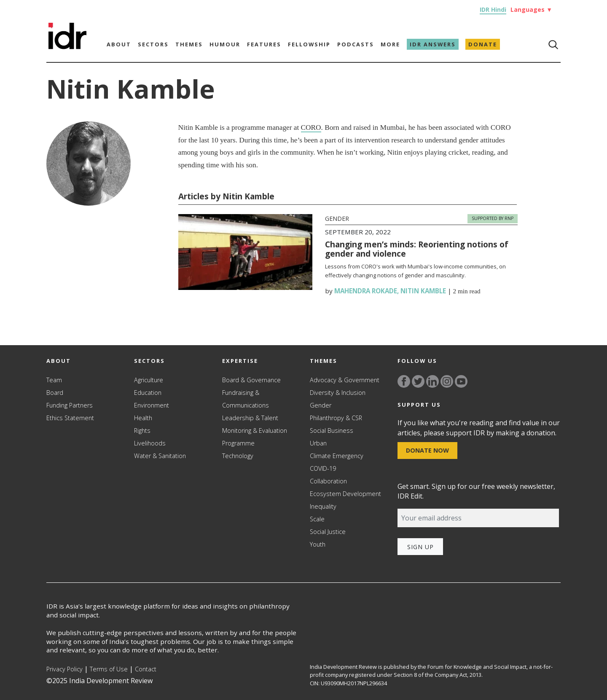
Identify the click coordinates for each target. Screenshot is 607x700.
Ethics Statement (70, 418)
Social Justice (328, 532)
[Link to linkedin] (432, 381)
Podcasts (356, 44)
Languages (531, 9)
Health (143, 418)
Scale (317, 519)
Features (264, 44)
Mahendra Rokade (366, 291)
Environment (152, 405)
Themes (189, 44)
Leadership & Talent (250, 418)
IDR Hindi (493, 9)
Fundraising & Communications (246, 399)
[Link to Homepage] (67, 31)
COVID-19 (323, 468)
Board (55, 393)
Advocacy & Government (345, 380)
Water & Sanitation (160, 456)
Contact (146, 669)
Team (54, 380)
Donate (483, 44)
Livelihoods (150, 443)
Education (148, 393)
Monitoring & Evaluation (255, 430)
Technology (238, 456)
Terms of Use (109, 669)
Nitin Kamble (423, 291)
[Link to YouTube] (461, 381)
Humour (225, 44)
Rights (142, 430)
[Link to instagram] (447, 381)
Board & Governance (251, 380)
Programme (238, 443)
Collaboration (328, 481)
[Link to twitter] (418, 381)
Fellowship (309, 44)
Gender (337, 219)
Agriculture (149, 380)
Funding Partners (70, 405)
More (390, 44)
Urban (318, 443)
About (119, 44)
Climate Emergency (337, 456)
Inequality (323, 506)
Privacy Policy (64, 669)
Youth (318, 544)
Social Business (332, 430)
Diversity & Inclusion (338, 393)
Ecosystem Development (345, 494)
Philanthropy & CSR (336, 418)
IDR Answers (433, 44)
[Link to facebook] (404, 381)
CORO (311, 127)
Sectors (153, 44)
